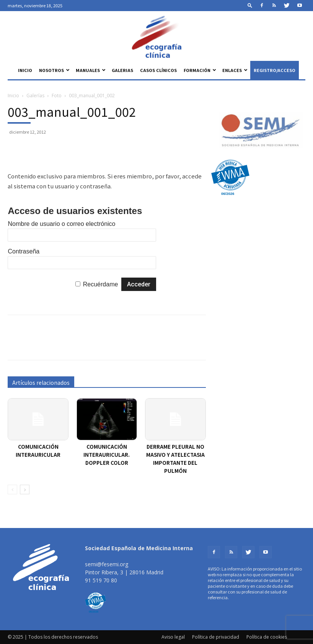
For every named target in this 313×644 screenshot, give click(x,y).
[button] (250, 5)
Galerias (122, 70)
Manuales (91, 70)
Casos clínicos (158, 70)
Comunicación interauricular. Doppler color (107, 455)
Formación (200, 70)
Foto (57, 96)
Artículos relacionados (41, 382)
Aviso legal (173, 637)
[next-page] (25, 490)
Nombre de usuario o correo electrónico (61, 224)
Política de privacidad (216, 637)
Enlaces (235, 70)
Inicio (25, 70)
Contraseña (24, 251)
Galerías (35, 96)
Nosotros (54, 70)
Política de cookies (267, 637)
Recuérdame (101, 284)
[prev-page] (12, 490)
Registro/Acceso (275, 70)
